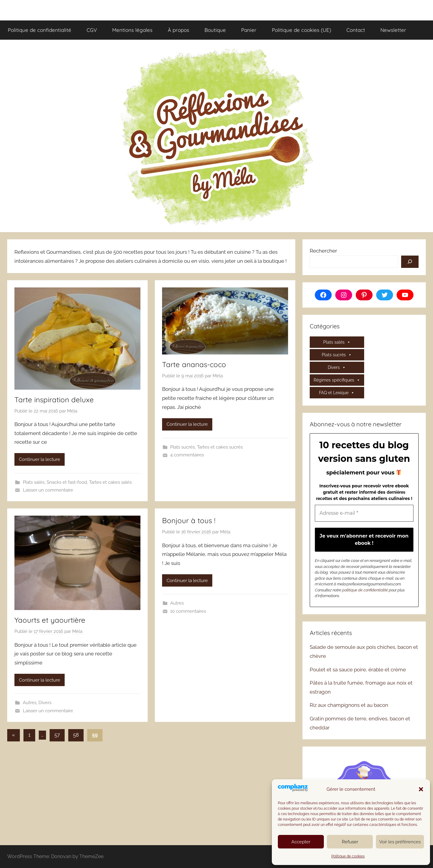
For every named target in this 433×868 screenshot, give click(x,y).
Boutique (215, 30)
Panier (249, 30)
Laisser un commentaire (48, 490)
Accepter (301, 842)
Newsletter (393, 30)
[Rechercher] (410, 262)
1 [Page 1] (29, 735)
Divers (45, 703)
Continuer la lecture (40, 459)
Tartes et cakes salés (110, 482)
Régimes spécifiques (337, 380)
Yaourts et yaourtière (50, 620)
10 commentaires (188, 611)
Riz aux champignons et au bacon (349, 705)
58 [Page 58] (76, 735)
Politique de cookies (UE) (301, 30)
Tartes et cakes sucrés (220, 447)
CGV (92, 30)
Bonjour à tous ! (189, 520)
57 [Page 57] (57, 735)
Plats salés (34, 482)
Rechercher (323, 251)
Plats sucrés (183, 447)
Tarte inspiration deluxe (54, 400)
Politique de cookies (348, 856)
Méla (72, 411)
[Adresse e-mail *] (364, 513)
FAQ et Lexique (337, 393)
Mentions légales (132, 30)
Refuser (350, 842)
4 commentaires (187, 455)
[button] (421, 789)
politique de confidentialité (365, 590)
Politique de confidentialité (40, 30)
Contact (356, 30)
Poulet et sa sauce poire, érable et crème (358, 670)
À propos (178, 30)
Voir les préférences (400, 842)
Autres (30, 703)
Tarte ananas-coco (194, 364)
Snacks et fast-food (67, 482)
